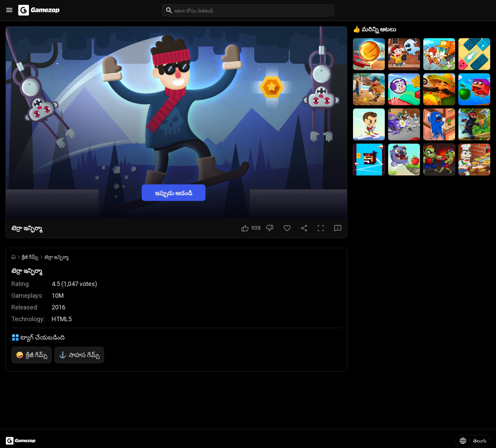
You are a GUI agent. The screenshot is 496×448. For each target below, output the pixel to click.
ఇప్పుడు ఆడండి (174, 192)
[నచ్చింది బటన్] (251, 228)
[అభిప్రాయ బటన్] (338, 228)
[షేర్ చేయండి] (304, 228)
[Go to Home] (13, 257)
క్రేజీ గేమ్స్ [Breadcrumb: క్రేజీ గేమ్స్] (30, 257)
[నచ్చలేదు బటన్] (270, 228)
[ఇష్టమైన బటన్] (287, 228)
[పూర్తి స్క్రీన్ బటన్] (321, 228)
